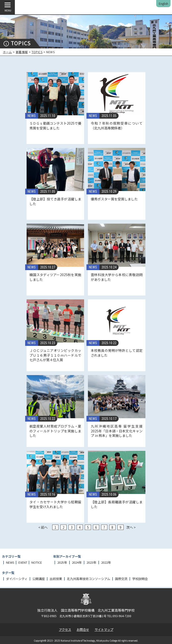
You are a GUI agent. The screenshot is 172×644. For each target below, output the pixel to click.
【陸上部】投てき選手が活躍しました (55, 201)
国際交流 (121, 579)
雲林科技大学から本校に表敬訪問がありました (117, 277)
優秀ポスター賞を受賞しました (114, 199)
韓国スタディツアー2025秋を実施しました (55, 277)
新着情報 (22, 52)
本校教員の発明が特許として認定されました (117, 353)
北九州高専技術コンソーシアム (89, 579)
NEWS (32, 116)
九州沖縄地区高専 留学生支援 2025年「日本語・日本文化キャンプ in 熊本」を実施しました (117, 431)
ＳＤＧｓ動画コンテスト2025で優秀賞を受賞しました (55, 126)
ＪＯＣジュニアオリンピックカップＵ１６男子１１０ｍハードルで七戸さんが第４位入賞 (55, 355)
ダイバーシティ (17, 579)
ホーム (7, 52)
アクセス (65, 629)
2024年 (77, 562)
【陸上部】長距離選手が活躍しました (117, 504)
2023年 (91, 562)
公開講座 (39, 579)
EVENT (23, 562)
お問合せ (83, 629)
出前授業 (56, 579)
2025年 (62, 562)
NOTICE (37, 562)
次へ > (131, 527)
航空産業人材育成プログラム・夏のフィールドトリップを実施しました (55, 431)
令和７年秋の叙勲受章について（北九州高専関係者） (117, 126)
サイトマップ (104, 629)
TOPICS (37, 52)
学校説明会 (140, 579)
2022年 (106, 562)
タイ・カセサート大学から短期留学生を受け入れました (55, 504)
